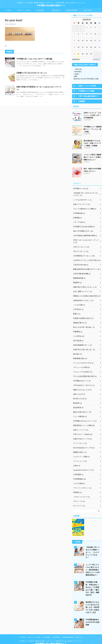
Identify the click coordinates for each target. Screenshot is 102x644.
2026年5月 (97, 59)
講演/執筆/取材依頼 (72, 10)
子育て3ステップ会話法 (24, 10)
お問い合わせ (88, 10)
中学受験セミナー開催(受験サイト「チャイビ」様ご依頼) (92, 130)
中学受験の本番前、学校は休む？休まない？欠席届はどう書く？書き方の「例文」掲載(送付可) (92, 584)
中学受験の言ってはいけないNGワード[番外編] (33, 59)
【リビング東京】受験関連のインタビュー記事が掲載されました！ (93, 158)
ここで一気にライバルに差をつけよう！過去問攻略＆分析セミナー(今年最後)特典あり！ (92, 566)
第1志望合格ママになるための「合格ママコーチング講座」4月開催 (92, 144)
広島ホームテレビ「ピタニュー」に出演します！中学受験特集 (93, 116)
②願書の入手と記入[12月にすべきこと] (31, 73)
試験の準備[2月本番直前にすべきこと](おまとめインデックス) (39, 87)
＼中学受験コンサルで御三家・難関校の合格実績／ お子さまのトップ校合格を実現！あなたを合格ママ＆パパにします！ (51, 635)
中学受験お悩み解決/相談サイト (51, 5)
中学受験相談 (40, 10)
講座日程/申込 (56, 10)
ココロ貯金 (8, 10)
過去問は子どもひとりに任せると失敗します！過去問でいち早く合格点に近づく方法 (92, 601)
